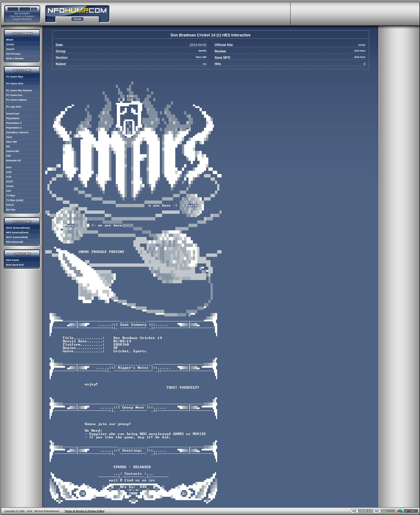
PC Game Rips (15, 77)
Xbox (9, 137)
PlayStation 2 (14, 123)
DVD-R (10, 205)
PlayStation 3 (14, 128)
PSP (9, 156)
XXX (9, 191)
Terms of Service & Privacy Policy (85, 511)
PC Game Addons (17, 100)
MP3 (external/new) (17, 233)
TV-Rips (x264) (15, 200)
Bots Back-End (15, 265)
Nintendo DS (14, 161)
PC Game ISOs (15, 84)
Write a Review (15, 58)
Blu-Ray (11, 210)
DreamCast (13, 114)
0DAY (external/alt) (17, 237)
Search (10, 49)
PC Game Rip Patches (19, 90)
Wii (8, 146)
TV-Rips (11, 196)
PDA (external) (15, 242)
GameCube (13, 151)
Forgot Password (22, 19)
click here (360, 51)
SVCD (10, 182)
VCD (9, 177)
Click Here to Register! (22, 16)
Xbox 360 (12, 142)
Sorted (10, 44)
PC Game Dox (14, 95)
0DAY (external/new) (18, 228)
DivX (9, 167)
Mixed (10, 40)
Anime (10, 186)
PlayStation (13, 118)
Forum (77, 19)
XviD (9, 172)
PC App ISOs (14, 107)
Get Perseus (13, 54)
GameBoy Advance (17, 132)
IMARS (202, 51)
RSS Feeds (13, 260)
